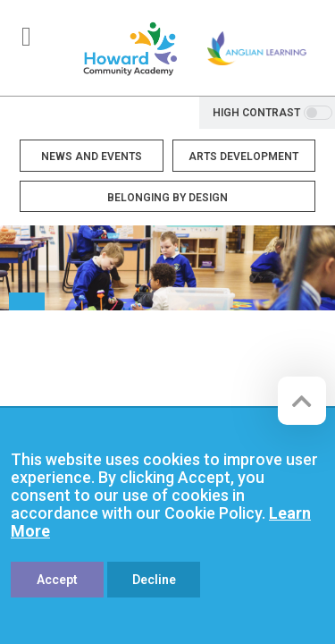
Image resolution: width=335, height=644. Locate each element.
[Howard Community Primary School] (130, 48)
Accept (57, 580)
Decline (154, 580)
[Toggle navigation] (26, 37)
